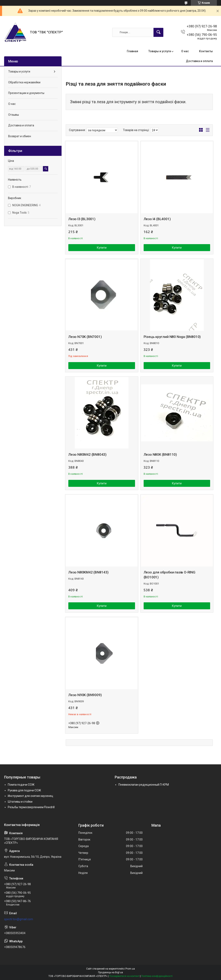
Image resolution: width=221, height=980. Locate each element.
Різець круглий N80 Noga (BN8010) (172, 337)
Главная (132, 51)
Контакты (206, 51)
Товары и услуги (160, 51)
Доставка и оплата (199, 61)
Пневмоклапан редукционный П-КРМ (144, 785)
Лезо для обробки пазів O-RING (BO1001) (169, 575)
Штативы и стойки (20, 802)
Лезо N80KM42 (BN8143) (88, 572)
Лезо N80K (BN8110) (160, 454)
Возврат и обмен (20, 136)
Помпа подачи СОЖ (21, 785)
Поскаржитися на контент (124, 976)
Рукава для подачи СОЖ (24, 790)
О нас (185, 51)
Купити (102, 248)
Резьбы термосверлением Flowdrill (31, 807)
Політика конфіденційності (157, 976)
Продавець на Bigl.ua (110, 972)
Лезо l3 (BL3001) (82, 219)
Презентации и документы (26, 93)
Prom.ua (130, 969)
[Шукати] (158, 32)
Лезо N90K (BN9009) (85, 695)
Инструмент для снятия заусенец (30, 796)
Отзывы (14, 115)
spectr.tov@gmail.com (19, 919)
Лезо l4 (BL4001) (157, 219)
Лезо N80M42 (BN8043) (87, 454)
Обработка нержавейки (24, 82)
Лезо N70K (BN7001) (85, 337)
